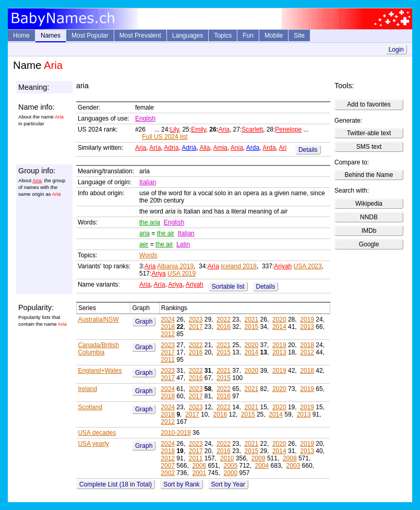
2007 (168, 466)
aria (145, 233)
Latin (183, 244)
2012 (168, 334)
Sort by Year (228, 484)
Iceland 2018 (239, 266)
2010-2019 (176, 433)
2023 (196, 319)
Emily (198, 129)
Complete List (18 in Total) (116, 484)
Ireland (87, 389)
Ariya (158, 274)
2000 (230, 473)
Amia (220, 148)
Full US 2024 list (165, 137)
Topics (223, 35)
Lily (175, 129)
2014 (279, 327)
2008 (290, 458)
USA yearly (93, 444)
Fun (248, 35)
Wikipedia (369, 204)
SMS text (369, 147)
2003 (293, 466)
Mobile (274, 35)
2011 (168, 360)
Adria (171, 148)
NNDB (369, 217)
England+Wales (100, 371)
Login (396, 50)
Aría (155, 148)
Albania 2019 (175, 266)
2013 (307, 327)
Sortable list (228, 287)
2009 (259, 458)
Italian (148, 182)
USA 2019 (182, 274)
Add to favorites (369, 104)
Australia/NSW (98, 319)
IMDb (369, 231)
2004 (262, 466)
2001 (199, 473)
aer (144, 244)
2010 (227, 458)
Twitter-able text (369, 133)
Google (369, 244)
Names (51, 35)
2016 (224, 327)
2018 (168, 327)
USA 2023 (308, 266)
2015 (252, 327)
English (145, 118)
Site (299, 35)
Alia (205, 148)
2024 (168, 319)
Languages (188, 35)
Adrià (189, 148)
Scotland (90, 407)
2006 (199, 466)
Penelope (288, 129)
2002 (168, 473)
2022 (224, 319)
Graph (144, 322)
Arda (253, 148)
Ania (237, 148)
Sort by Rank (181, 484)
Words (148, 255)
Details (308, 150)
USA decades (97, 433)
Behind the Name (369, 175)
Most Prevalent (140, 35)
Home (21, 35)
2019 (307, 319)
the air (166, 233)
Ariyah (283, 266)
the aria (150, 222)
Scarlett (252, 129)
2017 (196, 327)
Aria (224, 129)
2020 (279, 319)
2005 (230, 466)
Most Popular (90, 35)
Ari (283, 148)
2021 (252, 319)
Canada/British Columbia (98, 349)
